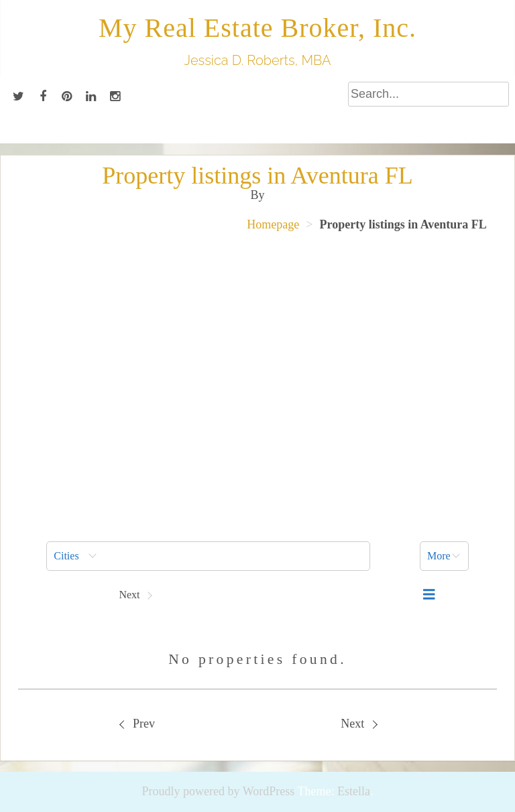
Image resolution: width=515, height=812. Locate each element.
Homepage (273, 224)
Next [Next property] (359, 724)
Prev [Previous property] (137, 724)
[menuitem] (208, 556)
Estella (354, 791)
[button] (208, 556)
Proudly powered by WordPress (219, 791)
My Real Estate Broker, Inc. (257, 28)
